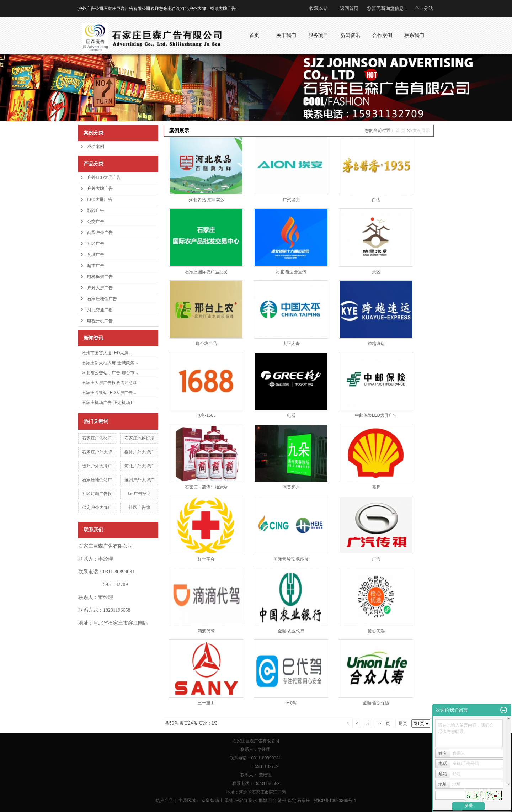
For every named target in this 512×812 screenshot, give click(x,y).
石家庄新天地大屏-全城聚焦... (110, 363)
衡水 (253, 801)
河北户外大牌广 (139, 466)
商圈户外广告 (100, 233)
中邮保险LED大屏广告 (376, 415)
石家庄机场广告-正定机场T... (109, 403)
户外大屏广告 (100, 288)
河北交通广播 (100, 310)
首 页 (401, 131)
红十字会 (206, 559)
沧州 (282, 801)
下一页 (384, 723)
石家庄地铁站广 (97, 480)
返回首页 (349, 8)
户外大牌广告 (100, 189)
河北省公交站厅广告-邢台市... (110, 373)
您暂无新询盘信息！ (388, 8)
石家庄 (304, 801)
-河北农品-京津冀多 (206, 200)
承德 (229, 801)
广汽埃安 (291, 200)
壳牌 (376, 487)
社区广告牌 (139, 508)
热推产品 (164, 801)
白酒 (376, 200)
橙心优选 (376, 631)
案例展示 (421, 131)
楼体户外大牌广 (139, 452)
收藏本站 (319, 8)
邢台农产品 (206, 344)
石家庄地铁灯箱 (139, 438)
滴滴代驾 (206, 631)
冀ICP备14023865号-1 (335, 801)
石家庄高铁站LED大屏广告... (109, 393)
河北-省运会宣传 (291, 272)
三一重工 (206, 703)
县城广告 (96, 255)
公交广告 (96, 222)
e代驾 (291, 703)
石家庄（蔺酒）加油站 (206, 487)
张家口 (241, 801)
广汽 (376, 559)
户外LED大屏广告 (104, 177)
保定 (292, 801)
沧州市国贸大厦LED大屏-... (108, 353)
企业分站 (424, 8)
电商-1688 (206, 415)
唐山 (219, 801)
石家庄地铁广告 (102, 299)
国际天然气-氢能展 (291, 559)
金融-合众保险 (376, 703)
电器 (291, 415)
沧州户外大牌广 (139, 480)
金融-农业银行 (291, 631)
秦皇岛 (208, 801)
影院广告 (96, 211)
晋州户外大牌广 (97, 466)
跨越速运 (376, 344)
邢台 (272, 801)
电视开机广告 (100, 321)
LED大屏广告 (100, 200)
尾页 (403, 723)
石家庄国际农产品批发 (206, 272)
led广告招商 (139, 494)
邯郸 (263, 801)
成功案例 (96, 147)
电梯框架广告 (100, 277)
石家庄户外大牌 (97, 452)
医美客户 (291, 487)
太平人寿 (291, 344)
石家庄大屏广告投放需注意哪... (111, 383)
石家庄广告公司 (97, 438)
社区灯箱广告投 (97, 494)
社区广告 (96, 244)
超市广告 (96, 266)
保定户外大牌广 (97, 508)
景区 (376, 272)
